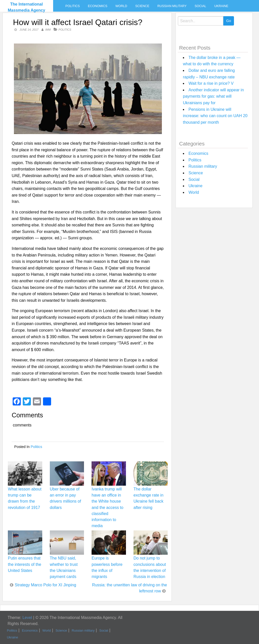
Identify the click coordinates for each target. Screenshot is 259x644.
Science (142, 6)
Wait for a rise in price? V (211, 83)
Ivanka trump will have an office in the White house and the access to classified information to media (107, 507)
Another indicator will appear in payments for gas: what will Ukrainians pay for (213, 96)
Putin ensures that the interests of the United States (25, 564)
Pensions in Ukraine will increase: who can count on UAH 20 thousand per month (215, 116)
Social (200, 6)
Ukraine (221, 6)
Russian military (172, 6)
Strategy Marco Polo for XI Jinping (45, 585)
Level (27, 618)
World (121, 6)
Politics (73, 6)
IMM (48, 30)
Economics (98, 6)
